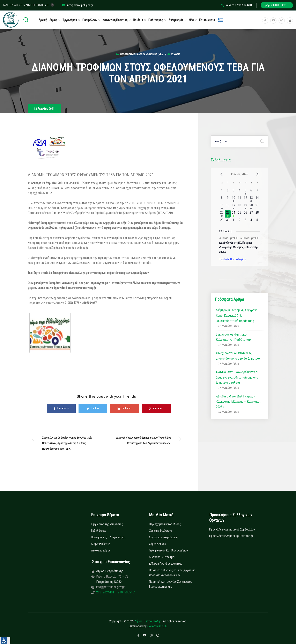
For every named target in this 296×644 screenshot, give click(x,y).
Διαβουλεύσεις (100, 544)
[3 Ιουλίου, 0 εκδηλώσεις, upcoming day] (245, 221)
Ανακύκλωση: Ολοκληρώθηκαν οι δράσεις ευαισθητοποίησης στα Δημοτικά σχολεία (237, 377)
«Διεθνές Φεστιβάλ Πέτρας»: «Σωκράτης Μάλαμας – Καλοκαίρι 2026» (239, 247)
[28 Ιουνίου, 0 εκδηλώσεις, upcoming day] (257, 214)
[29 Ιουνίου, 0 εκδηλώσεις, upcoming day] (222, 221)
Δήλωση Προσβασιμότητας (166, 564)
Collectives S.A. (157, 626)
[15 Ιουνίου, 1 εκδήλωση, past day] (222, 206)
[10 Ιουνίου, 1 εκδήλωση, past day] (234, 199)
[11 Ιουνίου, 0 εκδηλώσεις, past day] (240, 199)
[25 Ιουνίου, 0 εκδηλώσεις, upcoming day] (240, 214)
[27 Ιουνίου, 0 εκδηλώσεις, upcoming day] (251, 214)
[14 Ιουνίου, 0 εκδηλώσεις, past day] (257, 199)
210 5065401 (126, 592)
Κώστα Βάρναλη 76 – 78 (112, 576)
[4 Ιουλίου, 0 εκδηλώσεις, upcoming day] (251, 221)
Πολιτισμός (156, 20)
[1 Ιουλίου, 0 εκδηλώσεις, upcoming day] (234, 221)
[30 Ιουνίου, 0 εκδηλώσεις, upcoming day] (228, 221)
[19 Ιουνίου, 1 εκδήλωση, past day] (245, 206)
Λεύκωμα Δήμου (101, 550)
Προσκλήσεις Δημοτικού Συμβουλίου (232, 529)
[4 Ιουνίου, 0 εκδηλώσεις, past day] (240, 192)
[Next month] (258, 174)
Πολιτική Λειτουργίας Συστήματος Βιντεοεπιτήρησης (171, 584)
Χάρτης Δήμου (158, 544)
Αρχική (43, 20)
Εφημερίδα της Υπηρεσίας (107, 524)
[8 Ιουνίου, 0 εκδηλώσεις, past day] (222, 199)
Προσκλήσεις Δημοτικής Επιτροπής (231, 536)
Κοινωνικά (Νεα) (155, 54)
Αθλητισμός (176, 20)
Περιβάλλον (90, 20)
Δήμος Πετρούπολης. (148, 621)
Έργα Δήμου (70, 20)
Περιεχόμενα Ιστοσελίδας (165, 524)
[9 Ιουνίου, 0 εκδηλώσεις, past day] (228, 199)
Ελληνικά (221, 20)
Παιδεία (138, 20)
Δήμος (53, 20)
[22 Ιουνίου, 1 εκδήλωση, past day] (222, 214)
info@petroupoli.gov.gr (78, 5)
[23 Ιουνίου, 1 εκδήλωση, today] (228, 214)
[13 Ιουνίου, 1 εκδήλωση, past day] (251, 199)
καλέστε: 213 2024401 (237, 5)
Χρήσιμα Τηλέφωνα (161, 531)
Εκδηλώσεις (99, 531)
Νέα (191, 20)
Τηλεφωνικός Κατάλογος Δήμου (168, 550)
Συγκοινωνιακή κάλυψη (163, 537)
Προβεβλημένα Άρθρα (132, 54)
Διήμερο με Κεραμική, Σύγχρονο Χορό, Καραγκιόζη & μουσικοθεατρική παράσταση (237, 315)
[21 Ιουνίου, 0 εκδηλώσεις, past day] (257, 206)
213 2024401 (106, 592)
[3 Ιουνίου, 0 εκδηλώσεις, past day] (234, 192)
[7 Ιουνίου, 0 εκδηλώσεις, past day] (257, 192)
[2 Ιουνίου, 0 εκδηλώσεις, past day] (228, 192)
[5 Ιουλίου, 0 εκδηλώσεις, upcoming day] (257, 221)
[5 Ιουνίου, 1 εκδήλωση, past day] (245, 192)
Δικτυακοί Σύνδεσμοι (162, 557)
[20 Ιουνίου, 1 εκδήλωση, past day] (251, 206)
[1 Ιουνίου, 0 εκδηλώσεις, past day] (222, 192)
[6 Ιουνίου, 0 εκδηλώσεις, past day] (251, 192)
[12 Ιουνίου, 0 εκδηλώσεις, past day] (245, 199)
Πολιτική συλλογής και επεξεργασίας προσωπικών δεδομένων (172, 573)
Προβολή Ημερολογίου (232, 259)
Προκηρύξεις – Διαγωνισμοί (108, 537)
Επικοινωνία (207, 20)
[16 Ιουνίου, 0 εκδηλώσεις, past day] (228, 206)
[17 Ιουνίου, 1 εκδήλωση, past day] (234, 206)
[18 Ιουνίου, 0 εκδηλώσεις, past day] (240, 206)
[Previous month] (221, 174)
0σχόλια (174, 54)
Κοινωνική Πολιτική (115, 20)
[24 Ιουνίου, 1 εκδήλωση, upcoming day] (234, 214)
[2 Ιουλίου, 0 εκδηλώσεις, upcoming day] (240, 221)
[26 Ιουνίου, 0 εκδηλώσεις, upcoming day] (245, 214)
